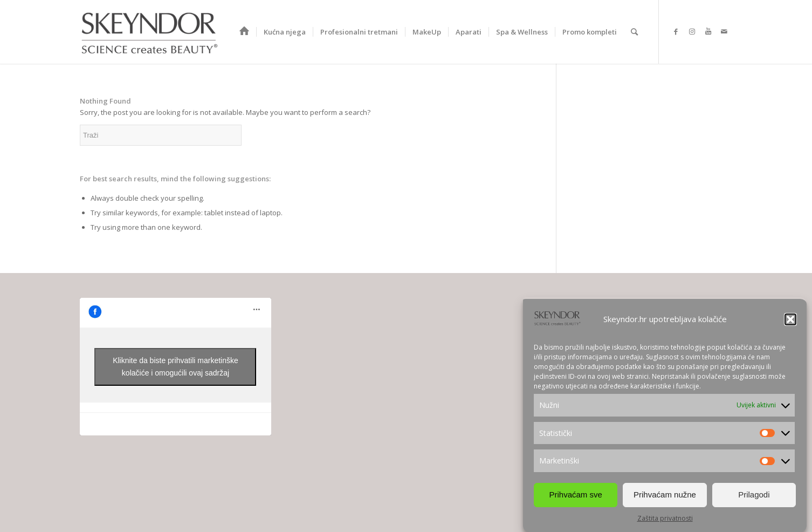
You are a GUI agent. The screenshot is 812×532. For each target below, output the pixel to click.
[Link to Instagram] (692, 31)
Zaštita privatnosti (665, 518)
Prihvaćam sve (575, 495)
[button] (790, 319)
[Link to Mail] (724, 31)
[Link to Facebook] (676, 31)
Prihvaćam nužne (665, 495)
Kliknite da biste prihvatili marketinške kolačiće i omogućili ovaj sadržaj (176, 367)
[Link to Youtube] (708, 31)
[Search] (634, 32)
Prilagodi (754, 495)
